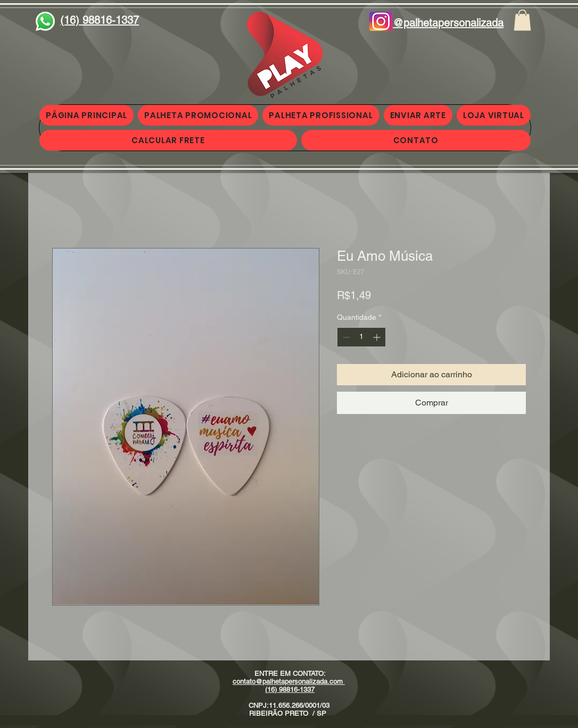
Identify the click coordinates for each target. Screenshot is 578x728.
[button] (522, 20)
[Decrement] (345, 337)
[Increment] (378, 337)
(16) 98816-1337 (290, 689)
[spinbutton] (361, 337)
